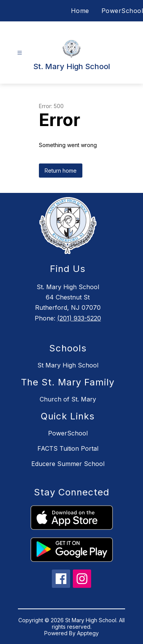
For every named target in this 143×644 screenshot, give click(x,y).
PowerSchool (122, 11)
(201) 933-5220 (79, 318)
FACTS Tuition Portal (68, 448)
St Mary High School (68, 365)
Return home (61, 171)
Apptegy (88, 633)
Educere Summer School (68, 464)
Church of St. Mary (68, 399)
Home (80, 11)
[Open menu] (20, 53)
